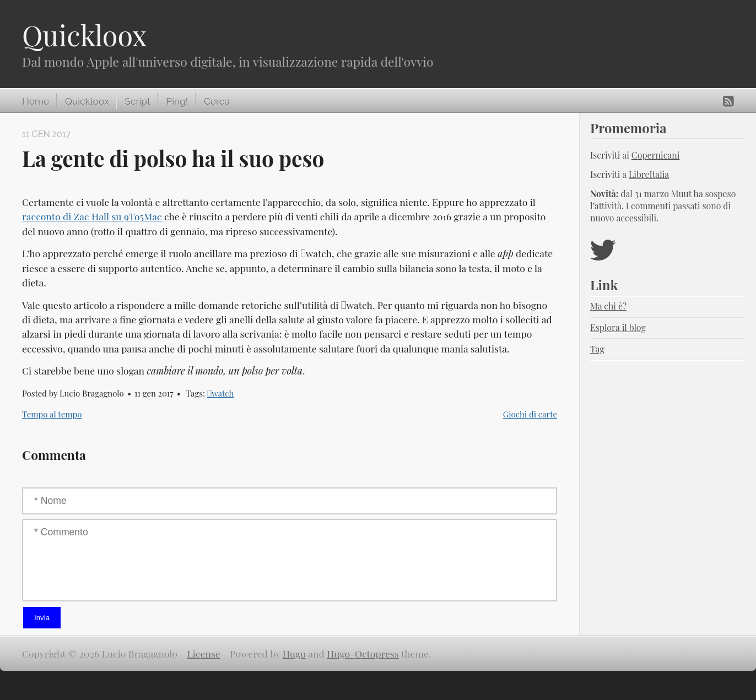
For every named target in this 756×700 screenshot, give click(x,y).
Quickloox (84, 35)
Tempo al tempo (52, 414)
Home (36, 101)
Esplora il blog (618, 327)
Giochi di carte (530, 414)
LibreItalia (649, 174)
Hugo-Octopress (363, 653)
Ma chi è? (608, 306)
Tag (597, 349)
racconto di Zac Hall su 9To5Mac (92, 216)
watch (221, 393)
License (204, 653)
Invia (42, 618)
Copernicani (656, 155)
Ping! (177, 101)
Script (137, 101)
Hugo (294, 653)
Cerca (217, 101)
